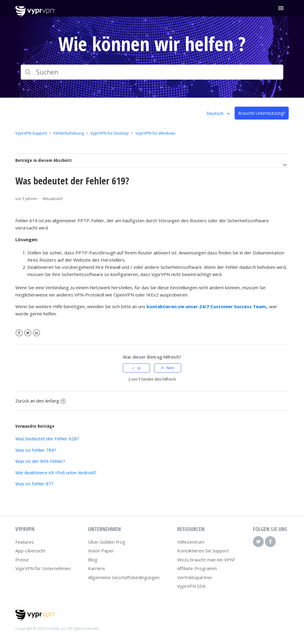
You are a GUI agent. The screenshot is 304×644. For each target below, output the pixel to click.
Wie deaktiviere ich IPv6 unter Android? (56, 472)
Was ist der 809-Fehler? (40, 461)
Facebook (19, 333)
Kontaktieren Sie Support (203, 551)
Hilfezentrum (191, 542)
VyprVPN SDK (192, 586)
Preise (22, 560)
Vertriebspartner (195, 577)
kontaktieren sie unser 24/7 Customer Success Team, (207, 306)
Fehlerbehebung (69, 133)
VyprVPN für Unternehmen (43, 568)
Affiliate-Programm (197, 568)
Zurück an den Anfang (40, 401)
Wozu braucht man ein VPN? (206, 560)
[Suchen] (152, 72)
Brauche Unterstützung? (262, 113)
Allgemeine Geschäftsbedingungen (124, 577)
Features (25, 542)
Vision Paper (101, 551)
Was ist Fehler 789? (36, 450)
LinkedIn (36, 333)
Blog (93, 560)
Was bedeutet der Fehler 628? (47, 439)
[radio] (136, 368)
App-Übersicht (30, 551)
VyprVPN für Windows (155, 133)
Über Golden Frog (107, 542)
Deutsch (216, 113)
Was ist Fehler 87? (34, 484)
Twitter (28, 333)
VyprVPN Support (31, 133)
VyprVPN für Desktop (110, 133)
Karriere (97, 568)
